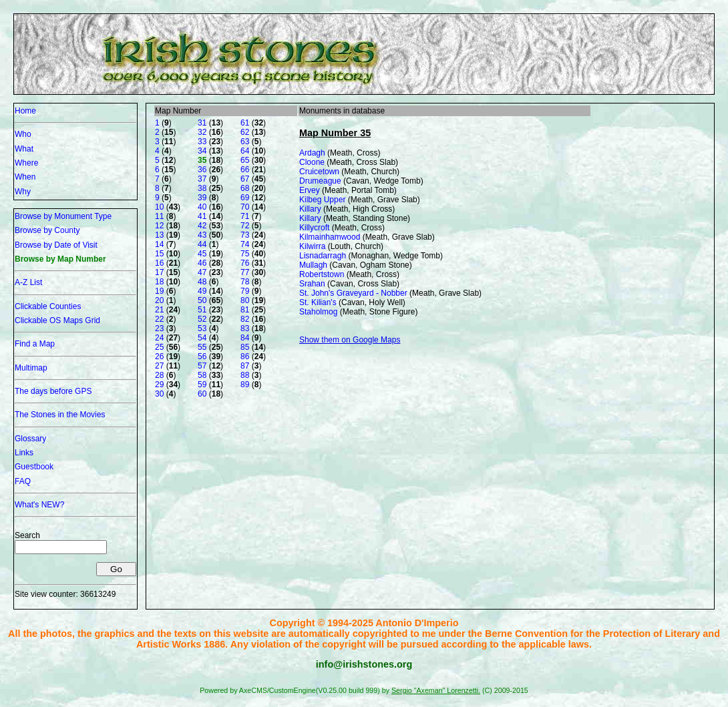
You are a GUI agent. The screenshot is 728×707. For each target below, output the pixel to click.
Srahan (312, 284)
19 (159, 291)
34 (202, 151)
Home (25, 111)
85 (245, 347)
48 (202, 282)
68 (245, 188)
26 (159, 357)
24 (159, 338)
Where (26, 163)
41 (202, 216)
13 (159, 235)
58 (202, 375)
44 (202, 244)
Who (23, 134)
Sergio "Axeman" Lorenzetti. (436, 690)
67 (245, 179)
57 (202, 366)
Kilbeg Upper (322, 200)
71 (245, 216)
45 (202, 254)
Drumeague (320, 181)
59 (202, 385)
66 (245, 170)
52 (202, 319)
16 (159, 263)
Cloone (312, 162)
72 (245, 226)
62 (245, 132)
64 (245, 151)
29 (159, 385)
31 (202, 123)
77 (245, 272)
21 (159, 310)
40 (202, 207)
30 (159, 394)
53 (202, 328)
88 (245, 375)
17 (159, 272)
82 (245, 319)
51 (202, 310)
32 (202, 132)
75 (245, 254)
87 (245, 366)
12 (159, 226)
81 (245, 310)
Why (23, 192)
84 (245, 338)
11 (159, 216)
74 (245, 244)
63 (245, 142)
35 (202, 160)
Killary (310, 209)
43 (202, 235)
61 (245, 123)
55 (202, 347)
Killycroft (314, 228)
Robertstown (322, 274)
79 (245, 291)
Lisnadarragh (323, 256)
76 (245, 263)
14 (159, 244)
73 (245, 235)
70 (245, 207)
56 (202, 357)
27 (159, 366)
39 (202, 198)
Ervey (310, 190)
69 (245, 198)
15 (159, 254)
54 (202, 338)
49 (202, 291)
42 (202, 226)
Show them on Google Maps (350, 340)
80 (245, 300)
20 (159, 300)
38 (202, 188)
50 (202, 300)
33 (202, 142)
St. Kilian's (318, 302)
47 (202, 272)
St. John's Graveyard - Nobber (353, 293)
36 (202, 170)
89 (245, 385)
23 (159, 328)
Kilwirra (312, 246)
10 (159, 207)
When (25, 177)
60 (202, 394)
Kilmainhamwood (330, 237)
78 (245, 282)
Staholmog (318, 312)
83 (245, 328)
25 (159, 347)
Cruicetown (319, 172)
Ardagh (312, 153)
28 (159, 375)
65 (245, 160)
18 (159, 282)
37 (202, 179)
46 (202, 263)
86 (245, 357)
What (24, 149)
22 (159, 319)
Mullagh (313, 265)
